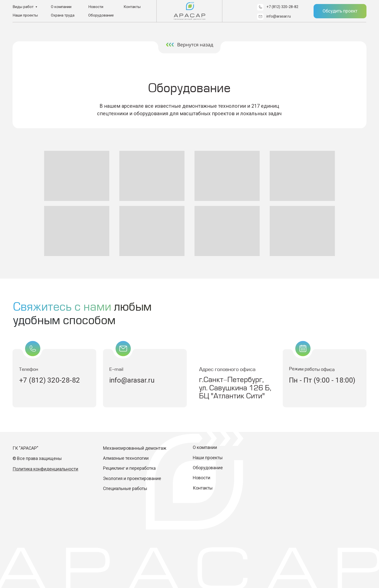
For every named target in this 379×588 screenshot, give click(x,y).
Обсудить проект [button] (340, 11)
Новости (96, 7)
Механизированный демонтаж (135, 448)
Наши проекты (25, 15)
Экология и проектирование (133, 479)
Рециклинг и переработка (129, 468)
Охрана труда (63, 15)
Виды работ (23, 7)
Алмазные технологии (126, 458)
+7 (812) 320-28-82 (282, 7)
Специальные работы (125, 489)
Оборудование (101, 15)
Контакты (132, 7)
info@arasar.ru (279, 16)
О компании (61, 7)
